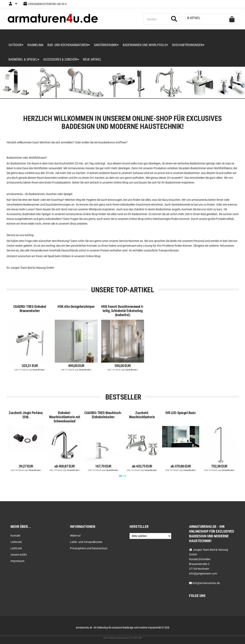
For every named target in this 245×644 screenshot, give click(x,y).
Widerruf (75, 536)
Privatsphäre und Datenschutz (89, 548)
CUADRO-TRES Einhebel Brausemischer (30, 309)
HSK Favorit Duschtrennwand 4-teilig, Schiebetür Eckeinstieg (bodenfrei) (123, 311)
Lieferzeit (16, 542)
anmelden (67, 142)
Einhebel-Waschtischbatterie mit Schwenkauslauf (65, 417)
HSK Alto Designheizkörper (76, 307)
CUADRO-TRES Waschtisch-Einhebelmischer (103, 415)
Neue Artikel (92, 59)
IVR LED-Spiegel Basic (181, 413)
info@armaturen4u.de (206, 583)
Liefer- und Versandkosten (86, 542)
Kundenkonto (107, 142)
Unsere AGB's (19, 555)
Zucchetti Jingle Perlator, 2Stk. (26, 415)
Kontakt (15, 536)
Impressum (17, 561)
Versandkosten (38, 370)
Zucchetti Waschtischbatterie (142, 415)
